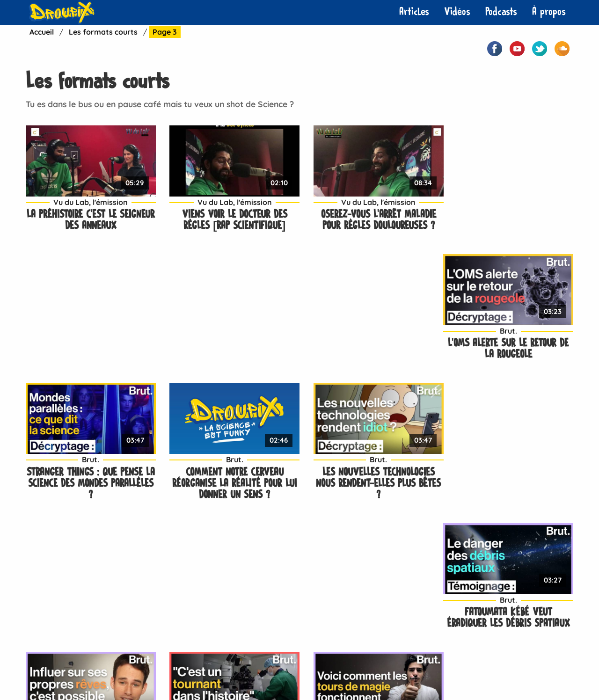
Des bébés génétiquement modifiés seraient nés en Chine (230, 482)
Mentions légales (344, 672)
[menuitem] (414, 12)
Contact (184, 672)
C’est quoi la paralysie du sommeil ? (510, 476)
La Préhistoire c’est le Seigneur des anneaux (89, 208)
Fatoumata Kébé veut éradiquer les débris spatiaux (510, 336)
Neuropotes (233, 672)
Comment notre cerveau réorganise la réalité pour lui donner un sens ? (229, 342)
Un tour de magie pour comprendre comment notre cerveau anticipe (370, 482)
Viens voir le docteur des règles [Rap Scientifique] (230, 208)
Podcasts (501, 12)
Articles (414, 12)
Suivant (230, 552)
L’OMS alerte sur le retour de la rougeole (510, 208)
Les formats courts (103, 32)
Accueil (42, 32)
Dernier (269, 552)
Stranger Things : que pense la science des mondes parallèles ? (89, 342)
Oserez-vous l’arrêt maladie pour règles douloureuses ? (370, 208)
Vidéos (457, 12)
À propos (549, 12)
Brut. (510, 190)
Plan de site (408, 672)
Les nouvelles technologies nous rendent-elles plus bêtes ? (370, 342)
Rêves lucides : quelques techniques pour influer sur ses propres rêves (89, 482)
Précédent (46, 552)
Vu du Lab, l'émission (89, 190)
